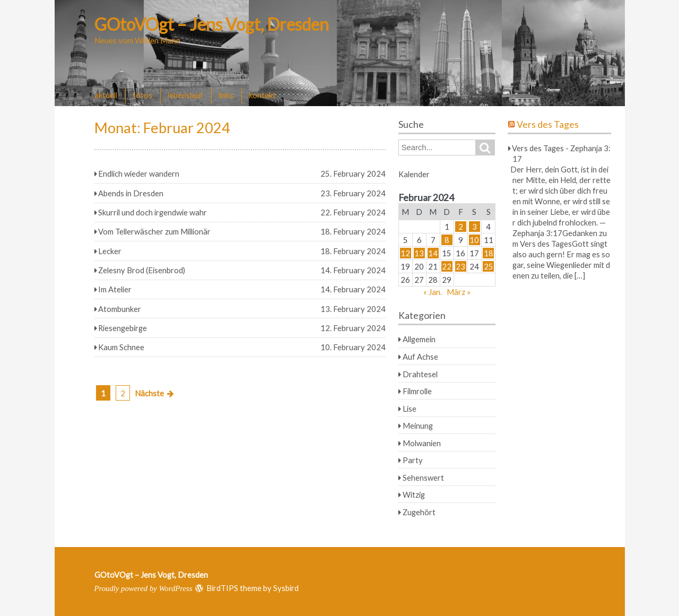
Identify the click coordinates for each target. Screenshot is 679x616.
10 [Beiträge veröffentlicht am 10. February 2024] (474, 240)
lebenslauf (185, 95)
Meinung (418, 426)
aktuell (106, 95)
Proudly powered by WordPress (143, 588)
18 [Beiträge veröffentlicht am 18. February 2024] (489, 253)
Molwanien (422, 443)
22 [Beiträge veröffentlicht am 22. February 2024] (447, 266)
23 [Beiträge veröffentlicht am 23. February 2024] (460, 266)
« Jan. (433, 292)
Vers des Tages (548, 124)
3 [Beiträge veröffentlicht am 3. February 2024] (475, 227)
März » (459, 292)
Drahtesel (420, 374)
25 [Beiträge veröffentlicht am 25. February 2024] (489, 266)
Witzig (414, 494)
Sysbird (286, 588)
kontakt (262, 95)
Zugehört (419, 512)
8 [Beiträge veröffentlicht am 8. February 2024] (447, 240)
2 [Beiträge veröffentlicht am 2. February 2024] (461, 227)
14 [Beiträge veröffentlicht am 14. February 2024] (433, 253)
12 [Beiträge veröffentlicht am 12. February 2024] (405, 253)
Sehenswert (423, 478)
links (226, 95)
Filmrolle (417, 391)
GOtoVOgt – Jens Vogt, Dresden (212, 24)
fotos (142, 95)
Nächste (149, 393)
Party (413, 460)
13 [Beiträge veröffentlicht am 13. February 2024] (419, 253)
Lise (410, 409)
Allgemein (419, 339)
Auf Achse (420, 357)
